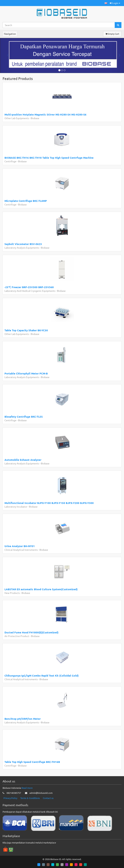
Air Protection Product (17, 636)
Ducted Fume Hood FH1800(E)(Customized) (31, 632)
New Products (12, 593)
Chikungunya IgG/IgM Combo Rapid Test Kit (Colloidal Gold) (42, 676)
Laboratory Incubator (16, 507)
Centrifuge (10, 161)
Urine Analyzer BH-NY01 (20, 546)
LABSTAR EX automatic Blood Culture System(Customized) (41, 589)
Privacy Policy (10, 798)
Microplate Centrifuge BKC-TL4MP (26, 201)
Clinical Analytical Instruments (21, 550)
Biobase (35, 118)
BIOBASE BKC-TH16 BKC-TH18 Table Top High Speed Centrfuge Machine (49, 158)
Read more (27, 788)
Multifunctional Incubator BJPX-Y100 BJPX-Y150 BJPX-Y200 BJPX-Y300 (49, 503)
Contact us (48, 798)
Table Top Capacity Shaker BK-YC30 (26, 330)
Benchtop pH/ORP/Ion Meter (23, 719)
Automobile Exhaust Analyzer (23, 460)
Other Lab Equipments (17, 118)
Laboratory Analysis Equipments (22, 248)
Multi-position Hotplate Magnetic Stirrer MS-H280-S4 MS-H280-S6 (45, 114)
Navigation (10, 34)
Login (115, 3)
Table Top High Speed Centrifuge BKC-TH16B (32, 762)
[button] (106, 3)
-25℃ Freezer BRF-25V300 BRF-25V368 (29, 287)
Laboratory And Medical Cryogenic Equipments (30, 291)
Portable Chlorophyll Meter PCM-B (26, 373)
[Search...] (59, 25)
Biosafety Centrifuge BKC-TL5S (24, 417)
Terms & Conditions (30, 798)
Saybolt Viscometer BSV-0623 (23, 244)
